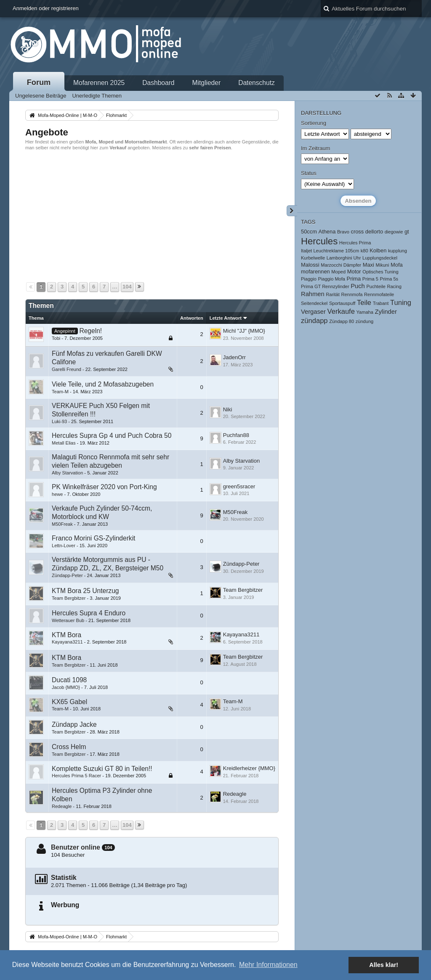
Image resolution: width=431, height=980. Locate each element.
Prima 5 (370, 279)
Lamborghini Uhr (344, 258)
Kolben (378, 250)
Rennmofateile (379, 294)
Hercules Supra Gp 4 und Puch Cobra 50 (112, 436)
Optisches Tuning (380, 272)
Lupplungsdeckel (380, 258)
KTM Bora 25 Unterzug (85, 591)
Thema (36, 318)
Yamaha (365, 312)
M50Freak (62, 524)
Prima (354, 279)
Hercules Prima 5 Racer (76, 776)
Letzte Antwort (226, 318)
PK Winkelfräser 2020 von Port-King (104, 487)
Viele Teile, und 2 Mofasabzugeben (103, 384)
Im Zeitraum (315, 148)
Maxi (368, 265)
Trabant (381, 303)
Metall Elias (64, 443)
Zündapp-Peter (67, 575)
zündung (364, 321)
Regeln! (90, 331)
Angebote (47, 132)
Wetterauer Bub (68, 620)
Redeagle (62, 806)
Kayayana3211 (67, 642)
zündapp (314, 321)
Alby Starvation (67, 473)
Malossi (310, 265)
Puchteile (376, 286)
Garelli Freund (67, 369)
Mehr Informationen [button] (268, 965)
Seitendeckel (314, 303)
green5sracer (239, 486)
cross (357, 232)
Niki (228, 409)
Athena (327, 232)
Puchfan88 (236, 435)
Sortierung (314, 123)
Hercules (319, 241)
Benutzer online (76, 847)
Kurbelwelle (313, 258)
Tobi (56, 338)
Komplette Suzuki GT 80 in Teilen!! (102, 769)
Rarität (333, 294)
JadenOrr (234, 357)
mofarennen (315, 271)
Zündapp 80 (342, 321)
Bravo (343, 232)
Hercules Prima (355, 243)
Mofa (397, 265)
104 (127, 287)
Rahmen (313, 294)
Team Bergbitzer (69, 598)
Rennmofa (352, 294)
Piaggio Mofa (331, 279)
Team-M (60, 392)
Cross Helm (69, 747)
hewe (57, 494)
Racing (394, 286)
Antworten (192, 318)
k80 (364, 251)
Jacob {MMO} (66, 687)
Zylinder (386, 312)
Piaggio (309, 279)
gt (407, 232)
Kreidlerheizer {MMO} (249, 768)
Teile (364, 303)
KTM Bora (67, 635)
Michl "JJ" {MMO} (244, 331)
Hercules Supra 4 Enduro (89, 613)
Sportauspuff (342, 303)
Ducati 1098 (69, 680)
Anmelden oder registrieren (46, 8)
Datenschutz (257, 83)
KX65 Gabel (69, 702)
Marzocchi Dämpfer (341, 265)
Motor (354, 271)
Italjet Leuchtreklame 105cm (330, 251)
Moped (338, 272)
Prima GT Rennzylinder (325, 286)
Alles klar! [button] (384, 965)
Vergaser (313, 312)
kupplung (398, 251)
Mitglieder (207, 83)
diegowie (394, 232)
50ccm (309, 232)
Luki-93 (59, 421)
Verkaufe (341, 311)
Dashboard (158, 83)
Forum (39, 82)
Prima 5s (389, 279)
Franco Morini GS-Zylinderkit (93, 538)
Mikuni (382, 265)
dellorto (374, 232)
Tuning (401, 303)
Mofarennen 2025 (99, 83)
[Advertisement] (152, 215)
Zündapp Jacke (74, 724)
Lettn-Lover (64, 546)
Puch (358, 286)
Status (309, 173)
